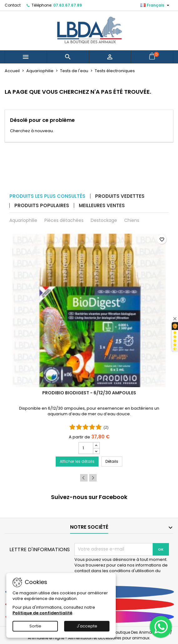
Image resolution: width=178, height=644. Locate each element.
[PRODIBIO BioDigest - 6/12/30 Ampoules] (89, 352)
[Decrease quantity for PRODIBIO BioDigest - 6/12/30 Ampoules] (96, 451)
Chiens (132, 220)
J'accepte (87, 626)
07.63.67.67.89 (68, 5)
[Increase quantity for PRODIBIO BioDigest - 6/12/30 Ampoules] (96, 445)
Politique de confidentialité (42, 613)
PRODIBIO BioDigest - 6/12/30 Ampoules (89, 393)
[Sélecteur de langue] (156, 5)
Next (93, 478)
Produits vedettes (120, 196)
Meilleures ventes (102, 205)
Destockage (104, 220)
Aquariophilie (23, 220)
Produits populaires (42, 205)
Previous (84, 478)
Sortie (35, 626)
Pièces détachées (64, 220)
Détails (114, 461)
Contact (13, 5)
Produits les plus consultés (47, 196)
